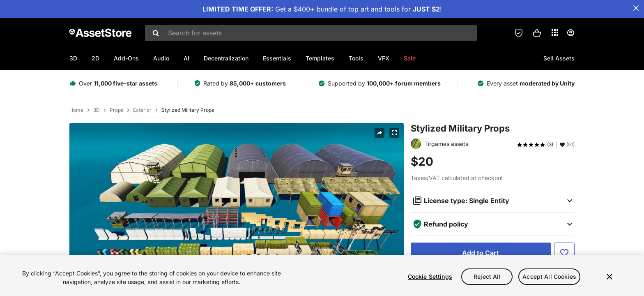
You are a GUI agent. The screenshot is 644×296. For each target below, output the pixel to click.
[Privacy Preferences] (519, 33)
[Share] (379, 133)
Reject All (487, 276)
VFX (384, 58)
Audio (161, 58)
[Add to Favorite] (564, 253)
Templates (320, 58)
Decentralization (226, 58)
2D (95, 58)
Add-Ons (126, 58)
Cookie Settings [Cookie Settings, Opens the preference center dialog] (430, 276)
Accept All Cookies (549, 276)
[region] (322, 275)
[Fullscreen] (394, 133)
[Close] (609, 277)
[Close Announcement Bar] (636, 8)
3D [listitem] (97, 110)
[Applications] (555, 32)
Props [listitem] (116, 110)
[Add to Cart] (481, 253)
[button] (537, 33)
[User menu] (570, 33)
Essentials (277, 58)
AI (186, 58)
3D (73, 58)
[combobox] (311, 33)
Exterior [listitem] (142, 110)
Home (76, 110)
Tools (356, 58)
